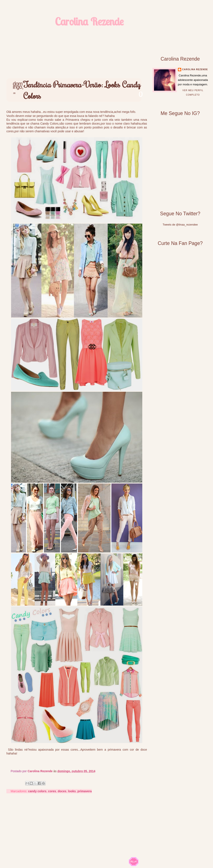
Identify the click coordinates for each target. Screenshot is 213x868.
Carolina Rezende (89, 21)
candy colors (37, 791)
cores (52, 791)
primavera (85, 791)
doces (62, 791)
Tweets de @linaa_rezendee (180, 225)
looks (72, 791)
